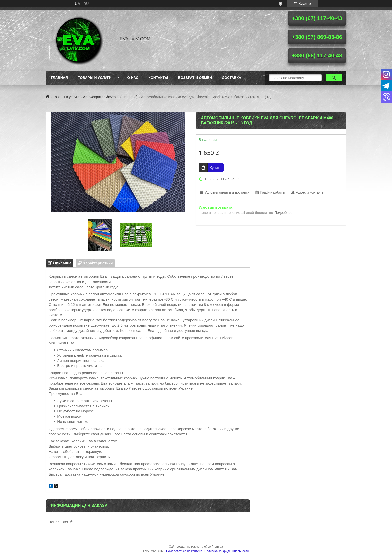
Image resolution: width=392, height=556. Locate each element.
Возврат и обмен (195, 78)
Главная (59, 78)
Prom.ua (217, 547)
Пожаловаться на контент (184, 551)
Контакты (158, 78)
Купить (216, 168)
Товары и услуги (95, 78)
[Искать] (334, 78)
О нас (133, 78)
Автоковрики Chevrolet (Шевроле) (110, 97)
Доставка (232, 78)
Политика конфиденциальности (227, 551)
